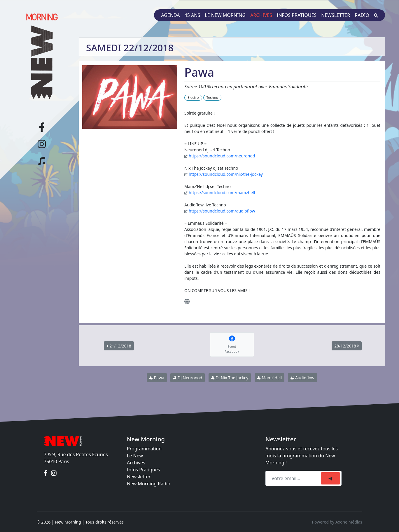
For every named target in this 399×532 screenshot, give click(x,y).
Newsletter (336, 15)
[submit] (330, 478)
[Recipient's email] (294, 478)
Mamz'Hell (270, 378)
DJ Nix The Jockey (230, 378)
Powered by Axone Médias (337, 522)
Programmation (144, 449)
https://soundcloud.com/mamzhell (222, 193)
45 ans (192, 15)
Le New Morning (225, 15)
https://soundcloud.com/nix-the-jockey (226, 174)
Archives (261, 15)
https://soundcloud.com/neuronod (222, 156)
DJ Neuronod (188, 378)
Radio (362, 15)
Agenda (170, 15)
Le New (135, 456)
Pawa (157, 378)
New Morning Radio (149, 484)
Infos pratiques (297, 15)
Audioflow (302, 378)
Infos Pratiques (143, 470)
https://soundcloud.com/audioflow (222, 211)
